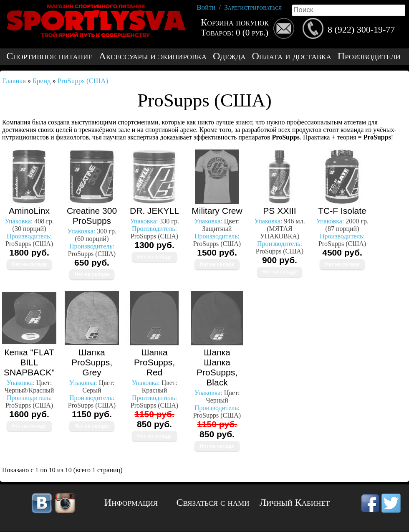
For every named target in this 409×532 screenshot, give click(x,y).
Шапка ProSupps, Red (154, 362)
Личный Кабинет (295, 502)
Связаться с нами (213, 502)
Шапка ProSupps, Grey (92, 362)
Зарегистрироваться (253, 7)
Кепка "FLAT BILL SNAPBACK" (29, 362)
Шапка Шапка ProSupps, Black (217, 367)
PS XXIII (279, 211)
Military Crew (217, 211)
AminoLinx (29, 211)
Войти (206, 7)
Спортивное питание (49, 56)
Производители (369, 56)
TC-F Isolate (342, 211)
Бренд (42, 81)
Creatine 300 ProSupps (92, 216)
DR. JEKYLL (154, 211)
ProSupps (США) (83, 81)
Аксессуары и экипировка (153, 56)
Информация (131, 502)
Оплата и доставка (291, 56)
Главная (14, 81)
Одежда (229, 56)
